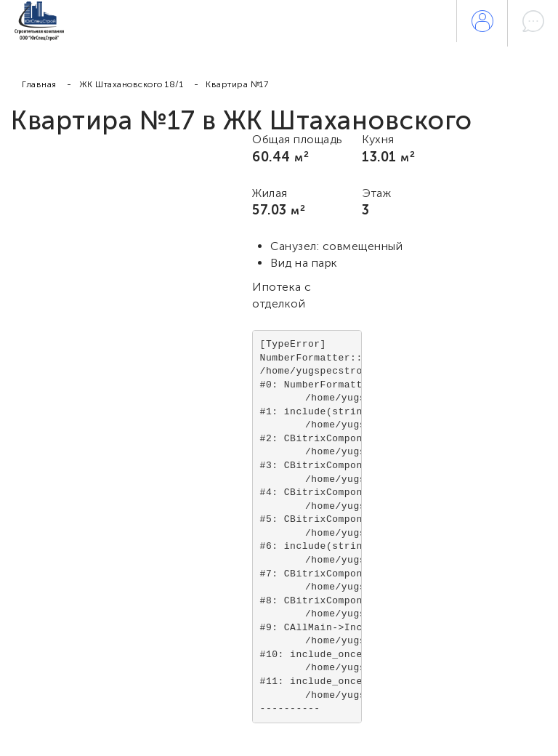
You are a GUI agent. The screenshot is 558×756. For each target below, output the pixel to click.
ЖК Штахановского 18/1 (132, 84)
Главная (39, 84)
